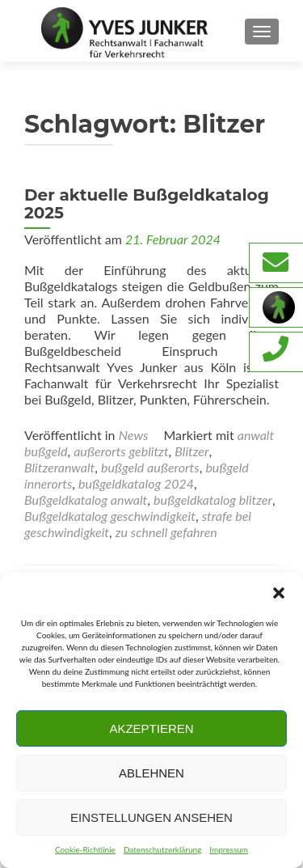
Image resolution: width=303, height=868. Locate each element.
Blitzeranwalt (59, 467)
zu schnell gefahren (166, 532)
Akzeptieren (151, 728)
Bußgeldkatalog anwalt (86, 500)
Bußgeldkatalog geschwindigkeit (110, 516)
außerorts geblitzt (121, 451)
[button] (279, 593)
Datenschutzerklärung (162, 849)
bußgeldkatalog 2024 (136, 483)
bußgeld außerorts (150, 467)
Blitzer (191, 451)
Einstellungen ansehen (151, 817)
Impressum (229, 849)
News (134, 435)
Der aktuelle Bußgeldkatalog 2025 (147, 204)
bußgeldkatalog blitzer (213, 500)
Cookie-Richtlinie (85, 849)
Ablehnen (151, 773)
